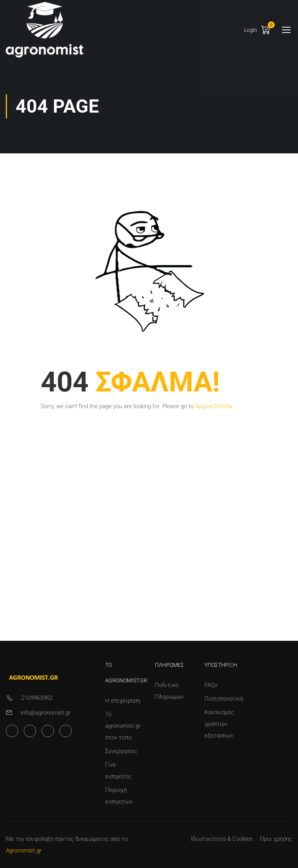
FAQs (211, 685)
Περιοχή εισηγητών (119, 796)
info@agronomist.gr (46, 713)
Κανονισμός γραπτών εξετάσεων (219, 724)
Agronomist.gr (24, 851)
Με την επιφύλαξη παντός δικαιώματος (57, 839)
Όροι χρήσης (276, 839)
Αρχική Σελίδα (214, 406)
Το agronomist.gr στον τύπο (123, 726)
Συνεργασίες (121, 751)
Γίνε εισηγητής (118, 771)
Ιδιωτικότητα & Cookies (222, 839)
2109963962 (37, 698)
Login (251, 30)
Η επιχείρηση (123, 701)
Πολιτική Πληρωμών (169, 691)
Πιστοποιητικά (223, 699)
